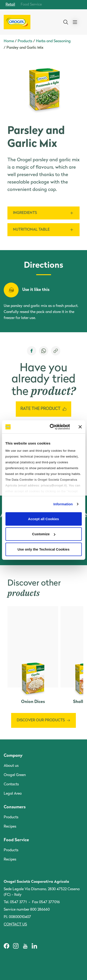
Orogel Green (15, 775)
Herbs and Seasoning (53, 41)
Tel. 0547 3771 (15, 902)
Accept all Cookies (43, 519)
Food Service (31, 5)
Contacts (11, 784)
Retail (10, 5)
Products (25, 41)
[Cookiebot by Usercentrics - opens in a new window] (52, 427)
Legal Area (13, 794)
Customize (44, 534)
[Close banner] (80, 427)
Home (9, 41)
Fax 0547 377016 (46, 902)
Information (63, 504)
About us (11, 766)
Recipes (10, 827)
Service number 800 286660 (27, 910)
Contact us (15, 925)
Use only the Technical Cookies (44, 549)
